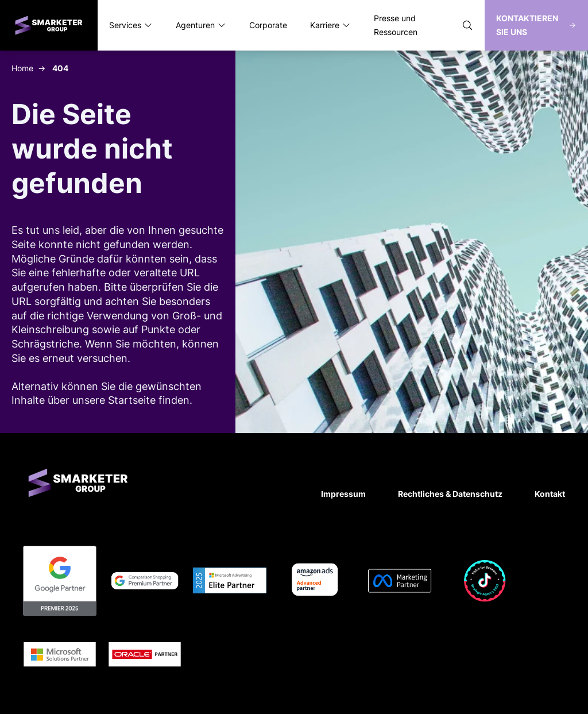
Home (22, 68)
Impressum (343, 494)
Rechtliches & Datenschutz (450, 494)
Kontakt (550, 494)
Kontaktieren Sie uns (536, 25)
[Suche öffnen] (467, 25)
